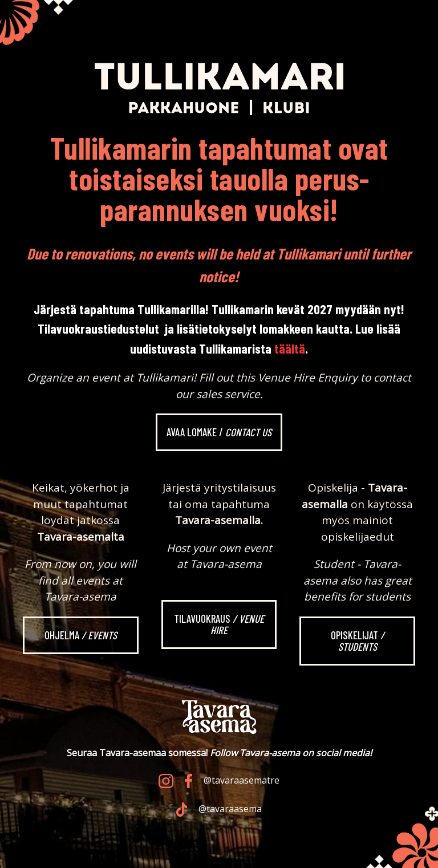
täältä (290, 348)
